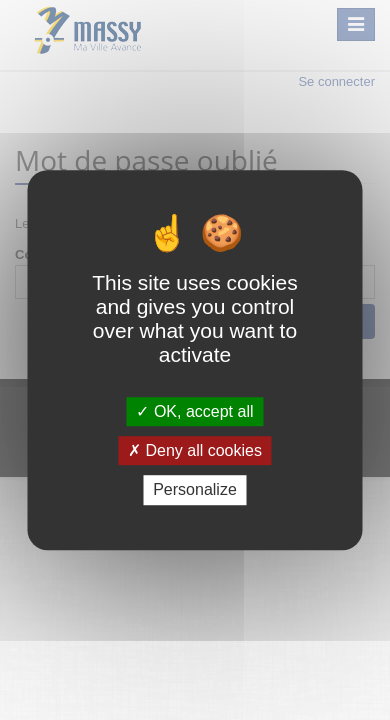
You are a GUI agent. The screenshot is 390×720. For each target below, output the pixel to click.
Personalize (195, 490)
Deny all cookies (195, 450)
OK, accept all (194, 411)
